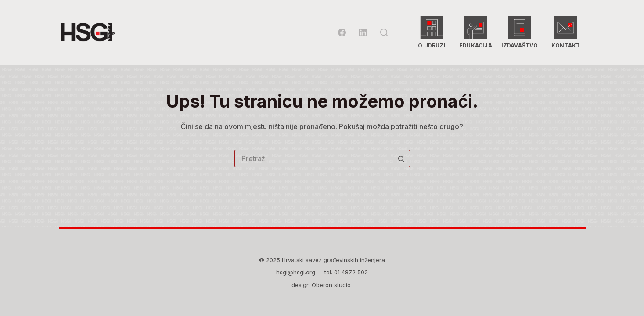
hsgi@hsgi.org (296, 272)
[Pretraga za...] (313, 158)
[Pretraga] (384, 32)
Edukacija (476, 32)
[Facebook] (342, 32)
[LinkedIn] (363, 32)
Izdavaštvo (520, 32)
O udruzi (432, 32)
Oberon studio (332, 285)
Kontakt (564, 32)
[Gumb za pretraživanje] (401, 158)
